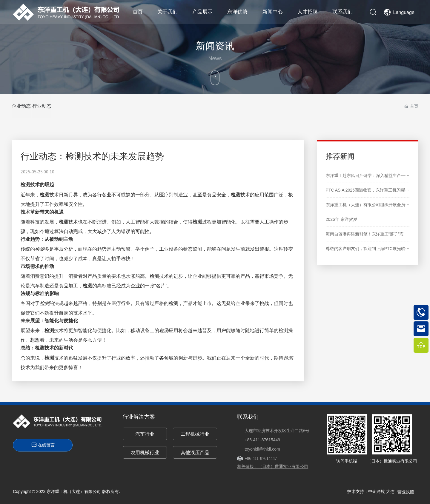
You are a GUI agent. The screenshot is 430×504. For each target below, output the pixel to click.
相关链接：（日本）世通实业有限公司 (273, 466)
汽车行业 (145, 434)
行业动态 (51, 106)
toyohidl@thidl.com (262, 449)
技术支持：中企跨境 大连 (371, 491)
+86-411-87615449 (262, 440)
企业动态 (21, 106)
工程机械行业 (195, 434)
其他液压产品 (195, 453)
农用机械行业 (145, 453)
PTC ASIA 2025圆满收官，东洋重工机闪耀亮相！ (372, 190)
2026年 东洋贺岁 (341, 219)
